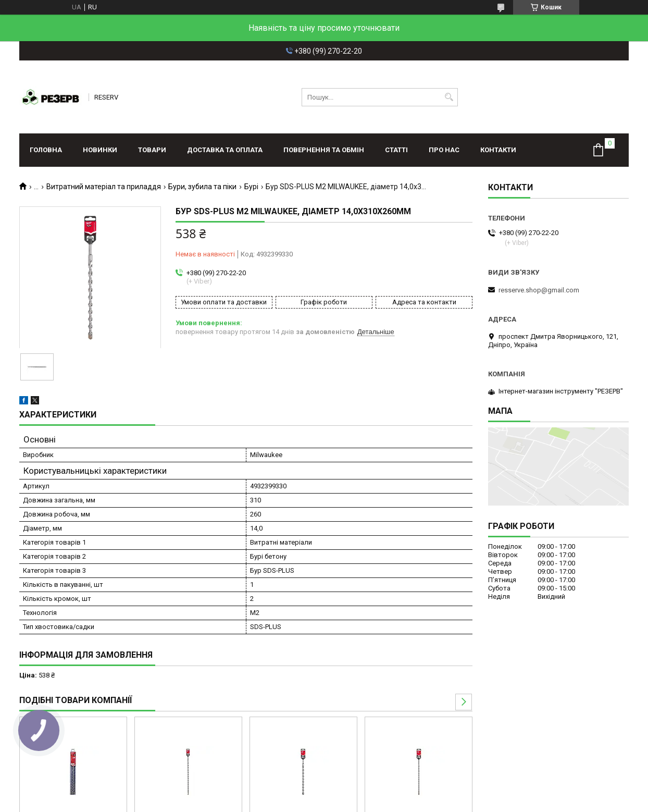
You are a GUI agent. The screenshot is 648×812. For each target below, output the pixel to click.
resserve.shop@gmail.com (539, 290)
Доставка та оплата (225, 150)
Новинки (100, 150)
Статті (396, 150)
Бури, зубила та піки (202, 187)
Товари (152, 150)
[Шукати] (449, 97)
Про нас (444, 150)
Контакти (498, 150)
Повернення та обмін (324, 150)
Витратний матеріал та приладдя (104, 187)
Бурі (251, 187)
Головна (46, 150)
